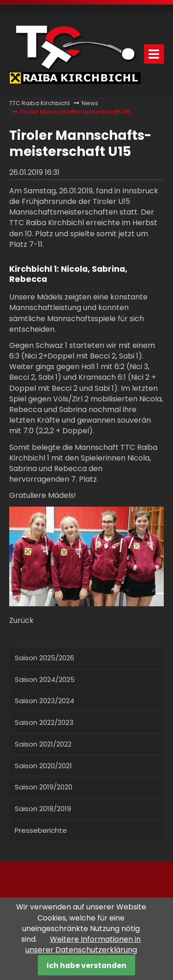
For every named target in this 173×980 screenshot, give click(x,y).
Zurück (21, 620)
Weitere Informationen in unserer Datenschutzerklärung (83, 944)
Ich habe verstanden (86, 965)
